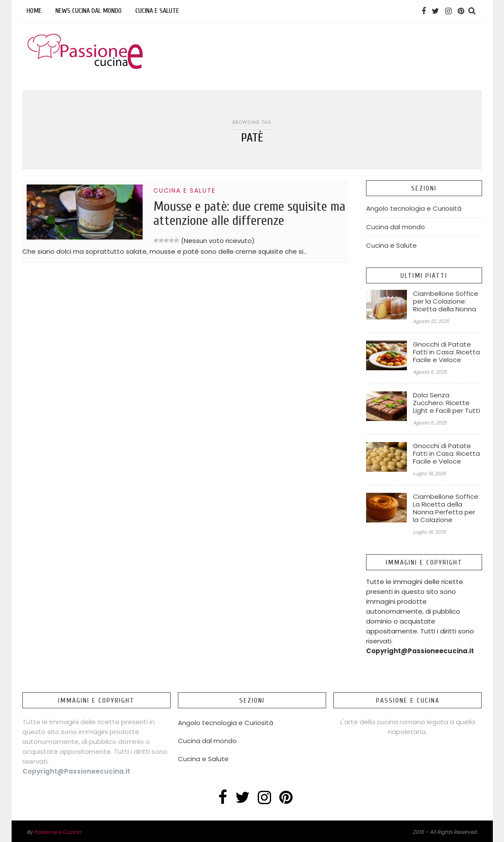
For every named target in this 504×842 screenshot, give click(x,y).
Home (34, 11)
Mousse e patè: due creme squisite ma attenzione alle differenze (249, 213)
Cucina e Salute (157, 11)
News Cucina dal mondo (89, 11)
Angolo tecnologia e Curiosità (414, 208)
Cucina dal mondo (396, 227)
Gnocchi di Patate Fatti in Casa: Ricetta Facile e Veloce (446, 352)
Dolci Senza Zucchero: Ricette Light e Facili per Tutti (446, 403)
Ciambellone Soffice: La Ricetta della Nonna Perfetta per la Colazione (446, 508)
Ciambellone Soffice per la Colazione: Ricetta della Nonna (446, 301)
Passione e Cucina (57, 832)
